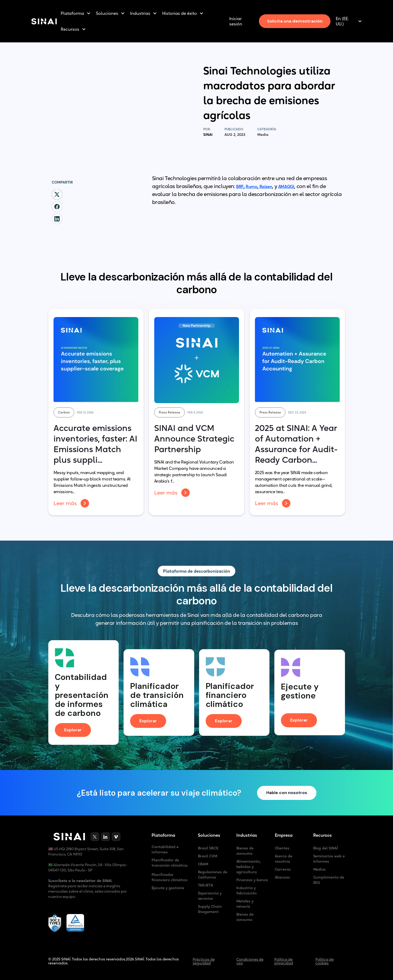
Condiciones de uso (250, 961)
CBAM (203, 864)
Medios (320, 869)
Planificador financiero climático (169, 877)
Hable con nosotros (287, 793)
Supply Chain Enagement (210, 909)
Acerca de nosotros (284, 859)
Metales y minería (245, 904)
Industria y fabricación (247, 890)
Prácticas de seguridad (204, 961)
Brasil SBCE (208, 848)
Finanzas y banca (252, 880)
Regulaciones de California (213, 875)
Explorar (73, 730)
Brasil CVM (208, 856)
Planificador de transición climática (170, 863)
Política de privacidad (284, 961)
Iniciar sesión (236, 21)
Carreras (283, 869)
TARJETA (206, 885)
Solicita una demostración (295, 21)
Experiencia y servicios (210, 896)
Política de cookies (324, 961)
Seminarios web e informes (329, 859)
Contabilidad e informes (165, 849)
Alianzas (282, 877)
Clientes (282, 848)
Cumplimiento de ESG (329, 880)
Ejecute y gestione (168, 888)
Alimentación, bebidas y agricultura (249, 867)
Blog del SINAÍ (326, 848)
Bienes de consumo (245, 851)
